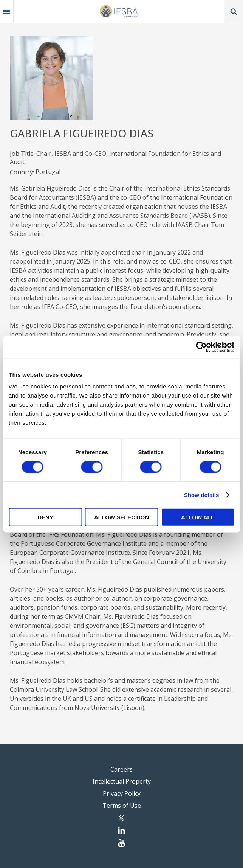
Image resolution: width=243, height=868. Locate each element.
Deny (45, 517)
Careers (121, 769)
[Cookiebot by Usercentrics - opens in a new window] (201, 347)
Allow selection (121, 517)
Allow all (198, 517)
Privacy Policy (122, 793)
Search (234, 11)
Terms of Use (122, 806)
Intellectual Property (122, 781)
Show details (202, 495)
